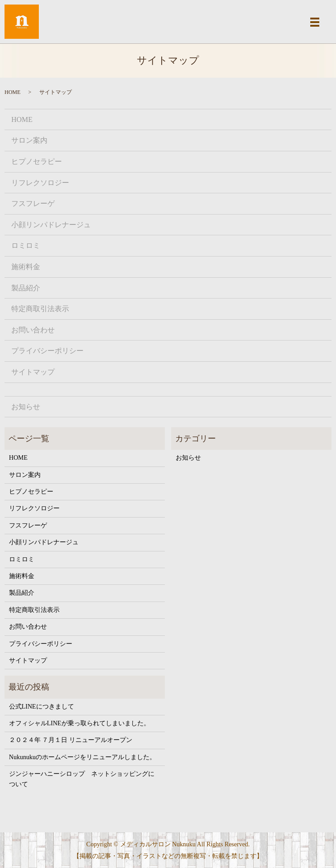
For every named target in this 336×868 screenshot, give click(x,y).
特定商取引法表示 (40, 309)
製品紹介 (26, 288)
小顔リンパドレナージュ (51, 225)
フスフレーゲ (33, 203)
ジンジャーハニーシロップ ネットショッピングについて (82, 779)
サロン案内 (29, 140)
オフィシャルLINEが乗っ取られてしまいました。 (79, 723)
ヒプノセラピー (37, 161)
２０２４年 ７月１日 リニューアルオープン (71, 740)
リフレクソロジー (40, 183)
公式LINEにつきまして (42, 707)
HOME (12, 92)
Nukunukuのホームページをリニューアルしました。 (82, 757)
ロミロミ (26, 245)
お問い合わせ (33, 330)
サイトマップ (33, 372)
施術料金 (26, 267)
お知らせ (26, 407)
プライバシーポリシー (47, 351)
